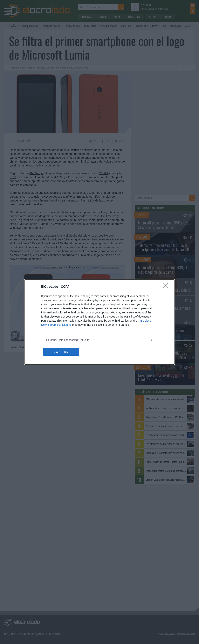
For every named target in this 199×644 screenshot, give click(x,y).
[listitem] (99, 340)
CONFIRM (62, 352)
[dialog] (99, 322)
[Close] (167, 287)
